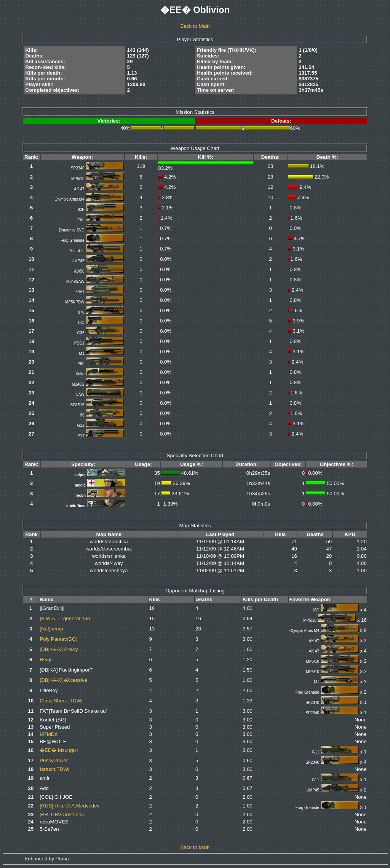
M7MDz (48, 734)
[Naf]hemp (51, 629)
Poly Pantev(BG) (58, 639)
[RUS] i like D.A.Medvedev (70, 806)
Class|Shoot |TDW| (61, 701)
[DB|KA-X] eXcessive (63, 680)
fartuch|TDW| (54, 769)
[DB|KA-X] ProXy (59, 649)
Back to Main (195, 26)
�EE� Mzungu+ (59, 750)
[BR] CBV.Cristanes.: (63, 815)
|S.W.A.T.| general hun (65, 618)
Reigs (46, 660)
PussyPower (54, 760)
